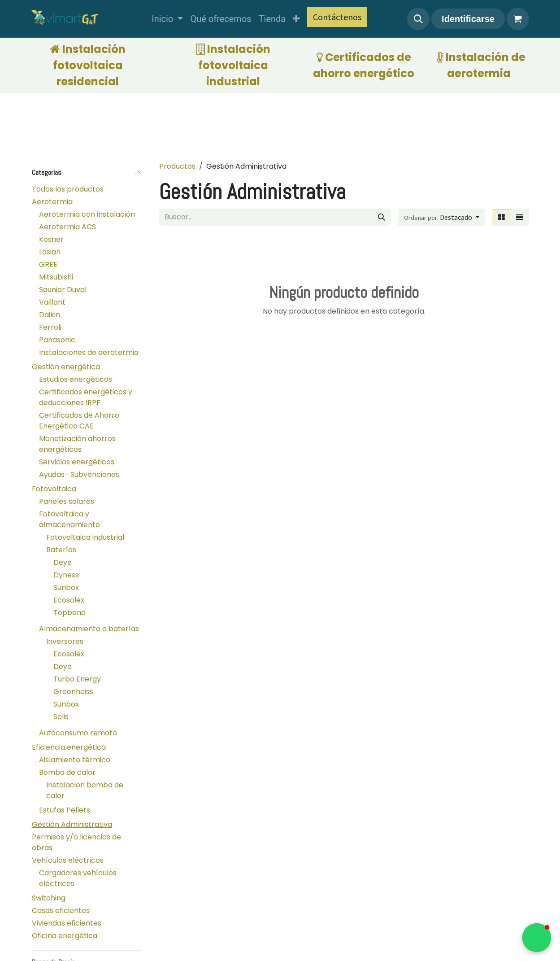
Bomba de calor (67, 772)
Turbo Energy (77, 679)
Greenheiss (73, 692)
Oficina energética (65, 936)
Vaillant (52, 302)
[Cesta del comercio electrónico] (518, 19)
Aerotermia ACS (67, 227)
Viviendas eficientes (67, 923)
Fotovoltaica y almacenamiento (69, 519)
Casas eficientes (61, 911)
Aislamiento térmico (75, 760)
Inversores (65, 641)
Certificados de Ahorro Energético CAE (79, 421)
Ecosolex (69, 600)
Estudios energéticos (76, 379)
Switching (49, 898)
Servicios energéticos (77, 462)
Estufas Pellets (65, 810)
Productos (177, 166)
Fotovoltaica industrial (85, 537)
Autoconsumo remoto (78, 733)
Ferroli (50, 327)
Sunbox (66, 588)
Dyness (66, 575)
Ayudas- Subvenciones (79, 474)
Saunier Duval (63, 290)
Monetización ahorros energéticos (77, 444)
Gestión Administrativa (72, 824)
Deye (63, 562)
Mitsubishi (56, 277)
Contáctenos (337, 17)
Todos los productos (68, 189)
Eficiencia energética (69, 747)
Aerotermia (52, 202)
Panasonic (57, 340)
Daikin (50, 315)
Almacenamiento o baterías (89, 629)
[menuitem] (167, 19)
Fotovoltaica (54, 489)
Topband (69, 613)
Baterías (61, 550)
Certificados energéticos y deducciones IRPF (86, 397)
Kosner (51, 239)
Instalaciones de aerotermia (89, 352)
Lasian (50, 252)
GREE (48, 264)
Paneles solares (67, 501)
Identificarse (468, 19)
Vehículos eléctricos (68, 860)
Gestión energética (66, 367)
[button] (418, 19)
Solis (61, 717)
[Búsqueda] (382, 217)
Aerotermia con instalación (87, 214)
